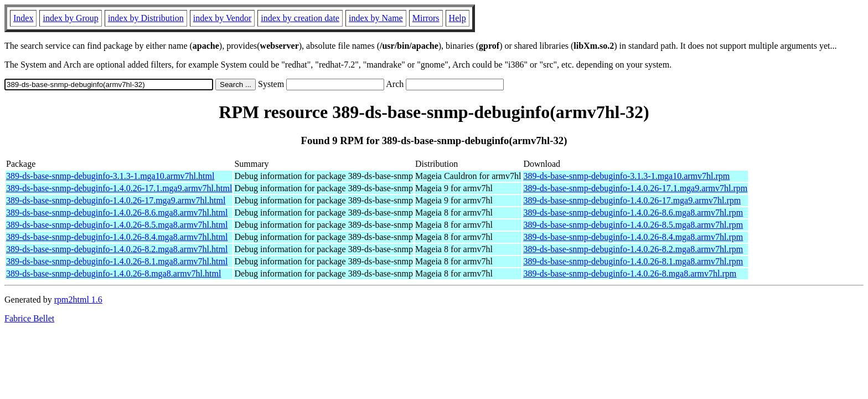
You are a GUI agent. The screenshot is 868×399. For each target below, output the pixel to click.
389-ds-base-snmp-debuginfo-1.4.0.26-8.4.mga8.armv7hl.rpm (633, 237)
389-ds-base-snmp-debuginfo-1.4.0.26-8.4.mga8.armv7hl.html (117, 237)
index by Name (376, 18)
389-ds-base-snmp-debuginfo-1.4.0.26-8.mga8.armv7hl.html (113, 273)
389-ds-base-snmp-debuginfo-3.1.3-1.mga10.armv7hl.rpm (626, 176)
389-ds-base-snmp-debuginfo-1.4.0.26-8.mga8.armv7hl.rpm (630, 273)
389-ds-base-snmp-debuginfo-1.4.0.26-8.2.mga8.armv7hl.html (117, 249)
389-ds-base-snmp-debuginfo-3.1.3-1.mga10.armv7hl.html (110, 176)
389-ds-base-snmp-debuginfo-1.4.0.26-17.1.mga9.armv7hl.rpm (635, 188)
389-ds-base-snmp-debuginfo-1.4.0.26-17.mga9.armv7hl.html (116, 200)
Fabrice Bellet (29, 318)
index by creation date (300, 18)
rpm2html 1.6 (78, 300)
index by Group (70, 18)
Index (23, 18)
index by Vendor (222, 18)
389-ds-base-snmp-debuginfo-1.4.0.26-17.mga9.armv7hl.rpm (632, 200)
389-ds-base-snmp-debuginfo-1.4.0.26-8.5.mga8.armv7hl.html (117, 225)
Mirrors (426, 18)
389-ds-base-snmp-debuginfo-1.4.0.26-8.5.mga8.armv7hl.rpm (633, 225)
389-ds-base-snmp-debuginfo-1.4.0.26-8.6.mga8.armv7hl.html (117, 213)
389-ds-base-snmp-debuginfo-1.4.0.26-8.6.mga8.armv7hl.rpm (633, 213)
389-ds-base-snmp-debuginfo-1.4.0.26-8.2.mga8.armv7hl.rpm (633, 249)
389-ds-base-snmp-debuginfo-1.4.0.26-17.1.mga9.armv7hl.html (119, 188)
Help (458, 18)
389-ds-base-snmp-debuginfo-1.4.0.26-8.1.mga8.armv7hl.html (117, 261)
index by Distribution (146, 18)
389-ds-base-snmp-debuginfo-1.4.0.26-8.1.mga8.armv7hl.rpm (633, 261)
